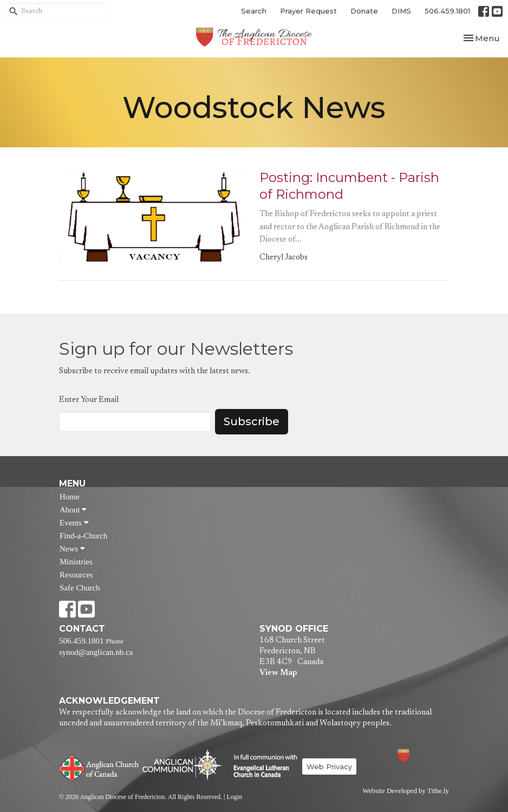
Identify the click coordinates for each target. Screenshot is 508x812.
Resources (76, 575)
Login (234, 797)
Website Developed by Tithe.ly (406, 791)
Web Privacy (329, 766)
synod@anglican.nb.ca (96, 652)
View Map (278, 673)
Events (74, 523)
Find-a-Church (83, 536)
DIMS (401, 11)
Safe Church (80, 588)
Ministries (76, 562)
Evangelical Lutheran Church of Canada (261, 766)
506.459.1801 (447, 11)
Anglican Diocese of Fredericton (418, 755)
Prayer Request (308, 11)
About (73, 510)
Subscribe (252, 421)
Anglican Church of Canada (99, 766)
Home (70, 497)
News (72, 549)
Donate (364, 11)
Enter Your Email (89, 400)
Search (254, 11)
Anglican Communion (182, 765)
